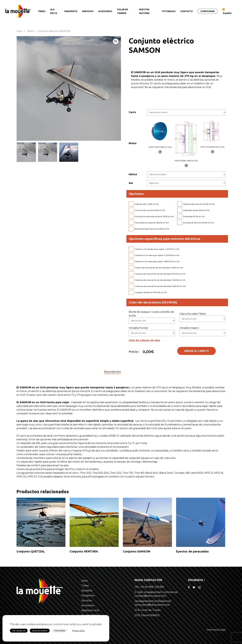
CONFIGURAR (208, 11)
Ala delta (87, 591)
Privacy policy (78, 631)
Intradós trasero (189, 328)
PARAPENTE (71, 11)
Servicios (87, 600)
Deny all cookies (40, 631)
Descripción (113, 372)
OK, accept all (19, 631)
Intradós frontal (138, 328)
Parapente (88, 596)
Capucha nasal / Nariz (193, 314)
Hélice (133, 174)
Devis (30, 31)
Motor (133, 143)
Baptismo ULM (90, 610)
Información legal (216, 630)
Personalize (60, 631)
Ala (131, 183)
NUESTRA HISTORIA (144, 11)
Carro (132, 112)
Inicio (20, 31)
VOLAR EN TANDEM (122, 11)
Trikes (85, 586)
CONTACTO (187, 11)
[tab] (113, 372)
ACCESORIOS (105, 11)
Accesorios (88, 605)
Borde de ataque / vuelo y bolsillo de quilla (151, 314)
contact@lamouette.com (150, 596)
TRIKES (42, 11)
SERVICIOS (88, 11)
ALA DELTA (54, 11)
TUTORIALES (169, 11)
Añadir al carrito (196, 351)
